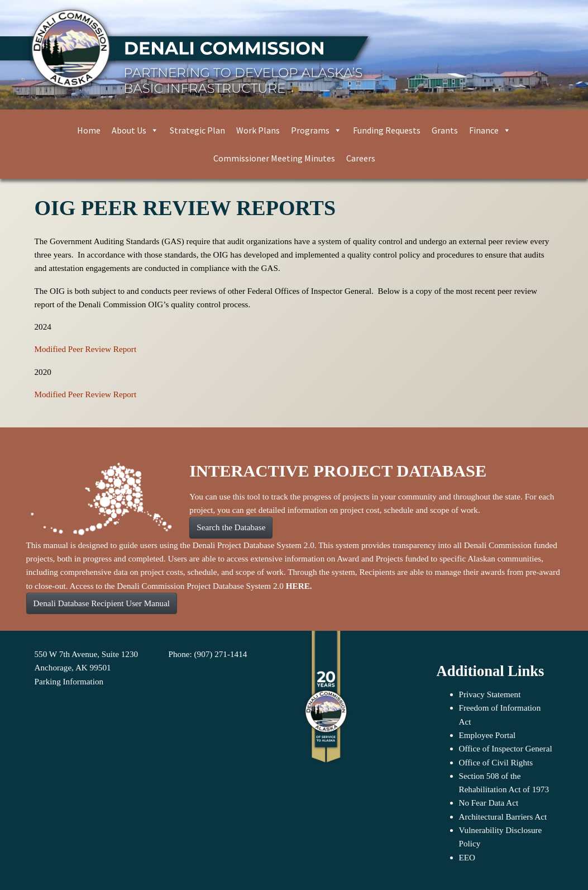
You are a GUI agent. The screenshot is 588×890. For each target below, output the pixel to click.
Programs (316, 130)
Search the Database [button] (231, 527)
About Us (135, 130)
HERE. (299, 586)
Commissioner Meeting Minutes (274, 158)
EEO (467, 857)
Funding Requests (387, 130)
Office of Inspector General (506, 748)
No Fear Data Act (489, 803)
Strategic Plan (197, 130)
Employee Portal (487, 735)
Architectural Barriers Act (503, 817)
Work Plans (258, 130)
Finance (490, 130)
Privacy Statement (490, 694)
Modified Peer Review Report (86, 349)
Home (89, 130)
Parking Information (69, 681)
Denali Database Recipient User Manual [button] (102, 603)
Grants (445, 130)
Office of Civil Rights (496, 762)
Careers (361, 158)
